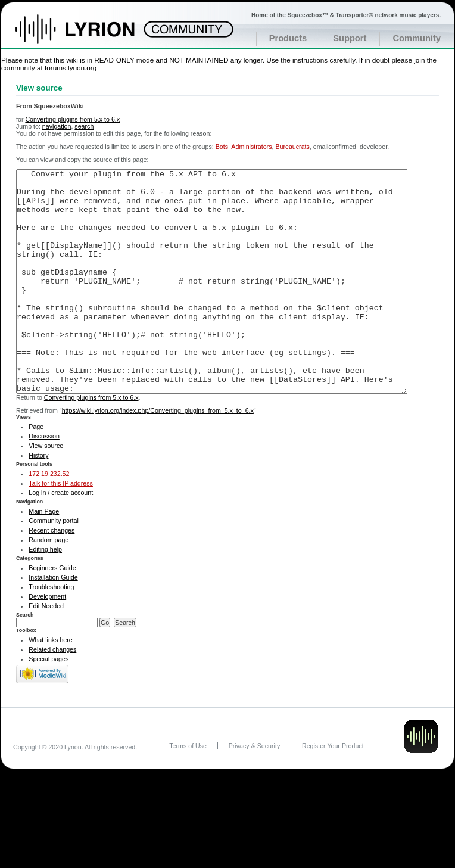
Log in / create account (61, 537)
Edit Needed (46, 651)
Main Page (44, 556)
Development (47, 641)
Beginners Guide (52, 612)
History (38, 500)
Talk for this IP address (61, 528)
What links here (50, 685)
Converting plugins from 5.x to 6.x (72, 119)
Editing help (45, 594)
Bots (222, 147)
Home (88, 35)
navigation (57, 126)
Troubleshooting (51, 631)
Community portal (54, 565)
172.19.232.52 (49, 518)
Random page (49, 584)
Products (288, 38)
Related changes (52, 694)
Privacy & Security (254, 791)
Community (417, 38)
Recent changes (52, 575)
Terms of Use (188, 791)
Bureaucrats (292, 147)
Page (36, 471)
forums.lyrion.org (71, 68)
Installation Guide (53, 622)
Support (350, 38)
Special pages (49, 704)
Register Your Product (333, 791)
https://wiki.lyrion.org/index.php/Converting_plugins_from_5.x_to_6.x (158, 455)
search (84, 126)
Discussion (44, 481)
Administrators (251, 147)
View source (46, 490)
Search (25, 659)
